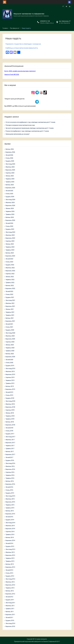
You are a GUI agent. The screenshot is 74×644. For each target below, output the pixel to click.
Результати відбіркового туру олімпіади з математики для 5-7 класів (27, 131)
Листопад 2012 (10, 579)
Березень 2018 (10, 425)
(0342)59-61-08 (45, 21)
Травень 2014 (10, 535)
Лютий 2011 (9, 618)
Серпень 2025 (10, 173)
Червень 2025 (10, 179)
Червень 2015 (10, 505)
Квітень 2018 (10, 422)
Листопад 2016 (10, 463)
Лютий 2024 (9, 223)
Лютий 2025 (9, 191)
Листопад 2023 (10, 232)
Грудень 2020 (10, 330)
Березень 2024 (10, 220)
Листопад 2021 (10, 300)
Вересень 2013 (10, 555)
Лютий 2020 (9, 360)
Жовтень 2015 (10, 499)
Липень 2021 (10, 309)
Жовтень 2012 (10, 582)
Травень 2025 (10, 182)
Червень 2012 (10, 588)
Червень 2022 (10, 280)
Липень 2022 (10, 277)
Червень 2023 (10, 247)
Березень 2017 (10, 454)
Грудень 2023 (10, 229)
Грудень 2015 (10, 493)
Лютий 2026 (9, 155)
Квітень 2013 (10, 564)
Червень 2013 (10, 558)
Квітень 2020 (10, 354)
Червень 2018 (10, 416)
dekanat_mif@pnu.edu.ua (47, 23)
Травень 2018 (10, 419)
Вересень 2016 (10, 469)
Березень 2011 (10, 615)
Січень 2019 (9, 395)
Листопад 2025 (10, 164)
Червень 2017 (10, 446)
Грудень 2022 (10, 265)
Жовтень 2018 (10, 404)
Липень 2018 (10, 413)
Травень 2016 (10, 478)
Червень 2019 (10, 380)
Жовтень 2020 (10, 336)
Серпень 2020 (10, 342)
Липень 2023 (10, 244)
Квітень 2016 (10, 481)
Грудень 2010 (10, 620)
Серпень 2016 (10, 472)
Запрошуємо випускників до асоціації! (18, 134)
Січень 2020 (9, 363)
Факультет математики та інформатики (29, 14)
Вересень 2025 (10, 170)
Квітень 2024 (10, 217)
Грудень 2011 (10, 600)
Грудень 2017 (10, 434)
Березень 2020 (10, 357)
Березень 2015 (10, 514)
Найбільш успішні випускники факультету (22, 48)
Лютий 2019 (9, 392)
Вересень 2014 (10, 529)
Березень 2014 (10, 540)
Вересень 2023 (10, 238)
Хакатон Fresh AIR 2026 (12, 74)
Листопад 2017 (10, 437)
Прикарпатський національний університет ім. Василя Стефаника (35, 642)
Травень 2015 (10, 508)
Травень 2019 (10, 383)
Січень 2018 (9, 431)
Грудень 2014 (10, 520)
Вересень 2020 (10, 339)
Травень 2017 (10, 449)
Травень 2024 (10, 214)
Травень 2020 (10, 351)
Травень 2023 (10, 250)
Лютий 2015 (9, 517)
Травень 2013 (10, 561)
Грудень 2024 (10, 197)
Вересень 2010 (10, 626)
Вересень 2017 (10, 443)
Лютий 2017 (9, 457)
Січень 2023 (9, 262)
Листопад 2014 (10, 523)
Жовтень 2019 (10, 371)
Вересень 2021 (10, 306)
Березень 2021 (10, 321)
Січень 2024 (9, 226)
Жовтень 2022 (10, 268)
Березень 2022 (10, 288)
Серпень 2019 (10, 377)
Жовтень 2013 (10, 552)
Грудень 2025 (10, 161)
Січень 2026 (9, 158)
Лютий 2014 (9, 543)
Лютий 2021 (9, 324)
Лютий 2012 (9, 597)
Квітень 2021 (10, 318)
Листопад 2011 (10, 603)
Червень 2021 (10, 312)
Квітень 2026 (10, 149)
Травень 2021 (10, 315)
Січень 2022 (9, 294)
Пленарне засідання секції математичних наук (20, 125)
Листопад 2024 (10, 200)
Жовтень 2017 (10, 440)
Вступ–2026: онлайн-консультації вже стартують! (20, 71)
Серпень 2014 (10, 532)
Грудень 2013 (10, 546)
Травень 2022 (10, 283)
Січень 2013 (9, 573)
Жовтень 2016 (10, 466)
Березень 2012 (10, 594)
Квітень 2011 (10, 612)
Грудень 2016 (10, 460)
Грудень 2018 (10, 398)
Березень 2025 (10, 188)
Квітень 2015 (10, 511)
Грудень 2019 (10, 366)
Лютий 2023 (9, 259)
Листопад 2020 (10, 333)
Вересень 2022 (10, 271)
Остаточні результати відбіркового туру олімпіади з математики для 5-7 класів (30, 122)
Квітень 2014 (10, 537)
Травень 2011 (10, 609)
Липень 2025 (10, 176)
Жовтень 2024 (10, 203)
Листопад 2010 (10, 623)
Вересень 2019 (10, 374)
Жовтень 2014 (10, 526)
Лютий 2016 (9, 487)
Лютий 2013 (9, 570)
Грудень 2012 (10, 576)
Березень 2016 (10, 484)
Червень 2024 (10, 211)
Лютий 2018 (9, 428)
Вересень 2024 (10, 205)
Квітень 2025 (10, 185)
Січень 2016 (9, 490)
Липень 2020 (10, 345)
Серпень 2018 (10, 410)
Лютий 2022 (9, 291)
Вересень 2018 (10, 407)
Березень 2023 (10, 256)
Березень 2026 (10, 152)
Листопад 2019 (10, 369)
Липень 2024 (10, 208)
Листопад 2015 (10, 496)
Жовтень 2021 (10, 303)
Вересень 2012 (10, 585)
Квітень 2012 (10, 591)
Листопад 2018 (10, 401)
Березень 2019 (10, 389)
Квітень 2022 (10, 286)
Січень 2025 (9, 194)
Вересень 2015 (10, 502)
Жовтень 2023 (10, 235)
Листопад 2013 (10, 549)
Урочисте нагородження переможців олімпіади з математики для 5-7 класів (30, 128)
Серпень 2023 (10, 241)
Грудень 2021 (10, 297)
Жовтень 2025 (10, 167)
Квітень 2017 (10, 452)
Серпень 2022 (10, 274)
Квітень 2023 (10, 253)
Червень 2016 (10, 475)
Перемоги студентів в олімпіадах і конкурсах (23, 44)
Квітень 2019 (10, 386)
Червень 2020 (10, 348)
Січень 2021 (9, 327)
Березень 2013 (10, 567)
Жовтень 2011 (10, 606)
